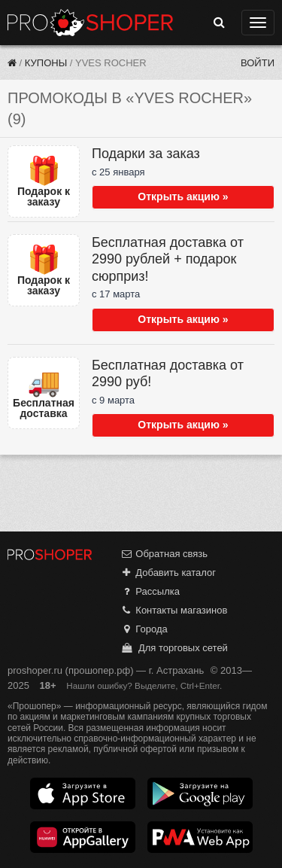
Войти (258, 63)
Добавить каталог (168, 573)
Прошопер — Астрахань (90, 23)
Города (144, 629)
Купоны (46, 63)
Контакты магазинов (174, 610)
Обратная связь (164, 554)
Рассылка (150, 591)
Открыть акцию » (183, 196)
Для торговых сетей (174, 648)
